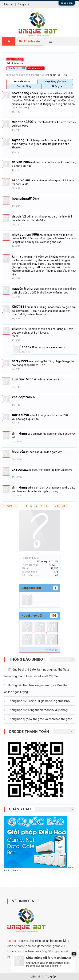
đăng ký (57, 966)
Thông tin (57, 86)
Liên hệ (8, 4)
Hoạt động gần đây (55, 82)
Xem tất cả (52, 650)
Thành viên (32, 41)
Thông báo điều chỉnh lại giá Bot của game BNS (39, 701)
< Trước (8, 506)
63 (56, 575)
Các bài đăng (24, 86)
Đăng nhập (67, 3)
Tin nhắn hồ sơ (22, 82)
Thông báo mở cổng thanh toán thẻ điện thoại (38, 710)
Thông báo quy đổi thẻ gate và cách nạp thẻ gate (40, 719)
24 (56, 506)
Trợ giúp (50, 976)
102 (54, 616)
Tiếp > (64, 506)
